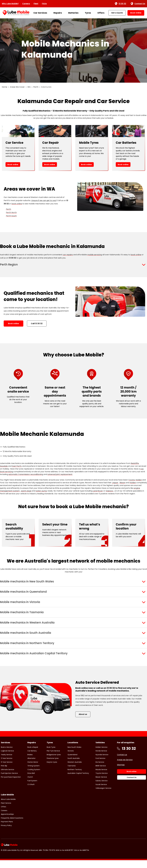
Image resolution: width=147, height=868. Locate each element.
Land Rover (98, 492)
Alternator (31, 766)
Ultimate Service (8, 777)
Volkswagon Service (103, 796)
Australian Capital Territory (78, 781)
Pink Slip (4, 774)
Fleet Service (6, 811)
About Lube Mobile (8, 807)
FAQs (44, 4)
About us (83, 722)
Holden (139, 481)
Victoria (71, 759)
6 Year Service (7, 770)
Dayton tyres (52, 770)
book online (17, 204)
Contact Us (138, 4)
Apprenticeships (7, 822)
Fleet (36, 4)
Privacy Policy (6, 833)
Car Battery (32, 759)
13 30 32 (120, 4)
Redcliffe (135, 464)
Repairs (58, 13)
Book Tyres (51, 755)
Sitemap (121, 772)
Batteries (73, 13)
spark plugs (26, 492)
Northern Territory (75, 777)
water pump (41, 492)
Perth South (11, 216)
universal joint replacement (60, 475)
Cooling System (34, 777)
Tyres (88, 13)
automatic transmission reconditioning (26, 475)
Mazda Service (101, 777)
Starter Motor (33, 770)
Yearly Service (7, 762)
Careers (26, 4)
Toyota (131, 481)
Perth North (11, 213)
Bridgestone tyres (54, 762)
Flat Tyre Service (53, 759)
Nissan (122, 484)
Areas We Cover (17, 87)
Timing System (33, 774)
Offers (101, 13)
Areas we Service (125, 767)
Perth (36, 87)
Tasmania (72, 774)
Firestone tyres (53, 766)
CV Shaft (31, 792)
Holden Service (101, 755)
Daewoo (110, 492)
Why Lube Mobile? (10, 4)
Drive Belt (31, 781)
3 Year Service (7, 766)
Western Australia (75, 770)
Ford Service (100, 766)
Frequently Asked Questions (12, 826)
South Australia (74, 766)
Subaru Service (102, 788)
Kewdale (4, 467)
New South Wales (74, 755)
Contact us (122, 762)
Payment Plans (7, 829)
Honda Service (101, 759)
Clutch (30, 785)
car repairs (68, 255)
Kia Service (100, 770)
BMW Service (101, 774)
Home (5, 87)
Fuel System (32, 788)
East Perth (17, 467)
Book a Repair (33, 755)
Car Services (40, 13)
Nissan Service (101, 785)
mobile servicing (95, 255)
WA (29, 87)
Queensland (72, 762)
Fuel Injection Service (9, 781)
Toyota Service (102, 781)
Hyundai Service (102, 762)
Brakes (30, 762)
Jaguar (115, 484)
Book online (13, 165)
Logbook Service (7, 759)
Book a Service (7, 755)
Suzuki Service (101, 792)
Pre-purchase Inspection (11, 785)
